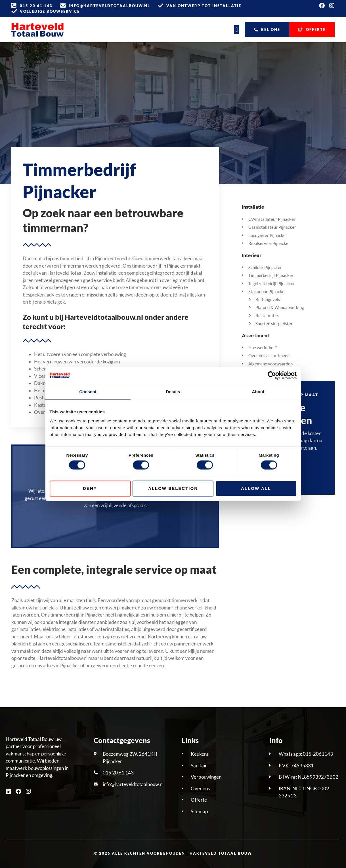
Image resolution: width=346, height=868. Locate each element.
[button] (237, 30)
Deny (90, 488)
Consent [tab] (88, 392)
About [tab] (258, 392)
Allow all (256, 488)
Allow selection (173, 488)
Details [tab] (173, 392)
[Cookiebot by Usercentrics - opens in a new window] (272, 375)
